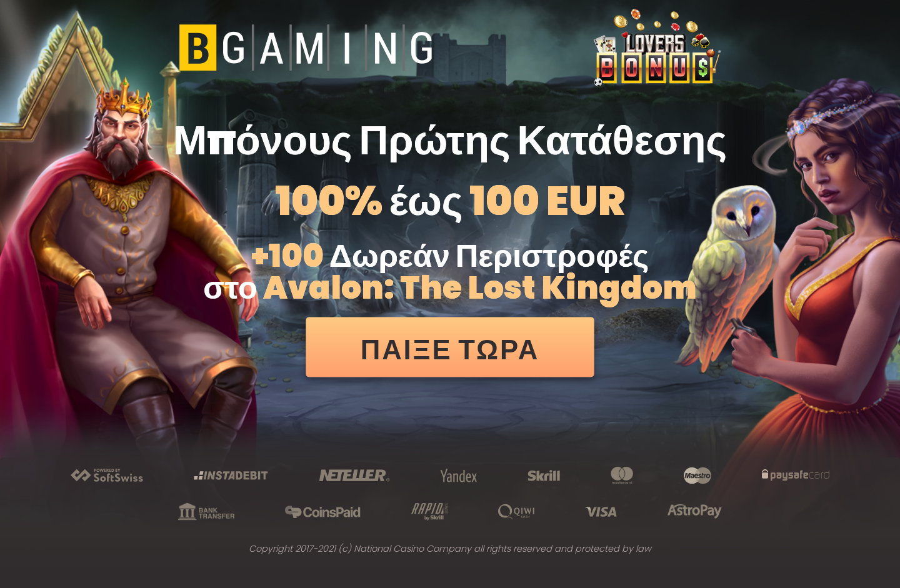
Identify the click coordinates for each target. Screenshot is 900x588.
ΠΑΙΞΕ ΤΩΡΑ (450, 350)
